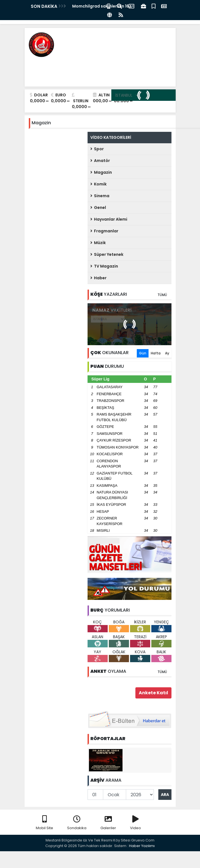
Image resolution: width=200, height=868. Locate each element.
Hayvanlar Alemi (109, 219)
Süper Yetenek (107, 254)
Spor (97, 149)
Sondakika (77, 823)
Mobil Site (44, 823)
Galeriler (108, 823)
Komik (98, 184)
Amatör (100, 161)
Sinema (100, 196)
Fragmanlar (104, 231)
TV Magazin (104, 266)
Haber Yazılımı (142, 846)
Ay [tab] (167, 353)
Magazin (101, 172)
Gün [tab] (143, 353)
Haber (98, 278)
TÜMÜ (162, 295)
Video (136, 823)
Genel (98, 208)
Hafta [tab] (156, 353)
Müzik (98, 243)
